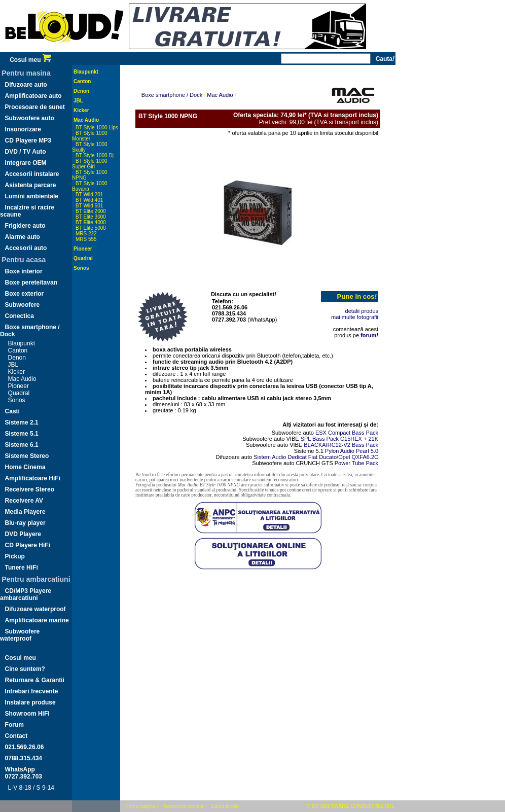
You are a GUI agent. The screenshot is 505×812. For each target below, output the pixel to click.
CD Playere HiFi (28, 545)
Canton (18, 350)
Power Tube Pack (356, 463)
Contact (16, 736)
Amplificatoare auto (33, 96)
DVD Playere (23, 534)
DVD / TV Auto (26, 152)
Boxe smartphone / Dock (172, 95)
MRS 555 (86, 239)
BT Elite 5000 (91, 228)
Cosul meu (30, 60)
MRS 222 (86, 234)
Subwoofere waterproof (20, 635)
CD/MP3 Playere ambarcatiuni (26, 594)
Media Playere (25, 512)
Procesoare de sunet (35, 107)
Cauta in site (225, 806)
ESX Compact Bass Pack (347, 433)
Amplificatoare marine (37, 620)
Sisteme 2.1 (22, 422)
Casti (12, 411)
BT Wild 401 (89, 200)
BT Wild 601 (89, 206)
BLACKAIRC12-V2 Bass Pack (341, 445)
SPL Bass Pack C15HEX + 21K (339, 439)
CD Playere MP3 (28, 140)
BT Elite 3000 (91, 217)
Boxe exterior (25, 294)
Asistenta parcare (31, 185)
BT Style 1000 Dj (95, 155)
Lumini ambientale (32, 196)
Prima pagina (140, 806)
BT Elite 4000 (91, 222)
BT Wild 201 (89, 195)
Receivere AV (24, 501)
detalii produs (362, 311)
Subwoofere (23, 305)
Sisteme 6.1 (22, 445)
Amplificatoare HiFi (33, 478)
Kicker (16, 372)
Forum (14, 725)
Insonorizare (23, 129)
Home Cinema (25, 467)
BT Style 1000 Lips (97, 128)
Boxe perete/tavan (31, 283)
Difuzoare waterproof (35, 609)
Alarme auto (23, 237)
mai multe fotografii (355, 317)
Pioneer (19, 386)
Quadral (19, 393)
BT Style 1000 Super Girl (90, 164)
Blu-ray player (25, 523)
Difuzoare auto (26, 85)
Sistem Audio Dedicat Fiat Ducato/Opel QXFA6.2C (316, 457)
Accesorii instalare (32, 174)
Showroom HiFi (27, 714)
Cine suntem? (25, 669)
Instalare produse (30, 702)
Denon (17, 358)
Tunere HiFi (22, 568)
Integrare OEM (26, 163)
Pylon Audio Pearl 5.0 (352, 451)
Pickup (15, 556)
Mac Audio (22, 379)
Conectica (20, 316)
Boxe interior (24, 271)
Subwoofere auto (30, 118)
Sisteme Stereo (27, 456)
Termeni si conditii (183, 806)
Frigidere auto (25, 226)
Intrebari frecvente (32, 691)
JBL (13, 365)
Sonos (17, 400)
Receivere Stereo (30, 489)
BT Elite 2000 (91, 211)
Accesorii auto (26, 248)
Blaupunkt (22, 343)
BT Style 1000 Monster (90, 136)
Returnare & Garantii (35, 680)
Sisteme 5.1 (22, 434)
